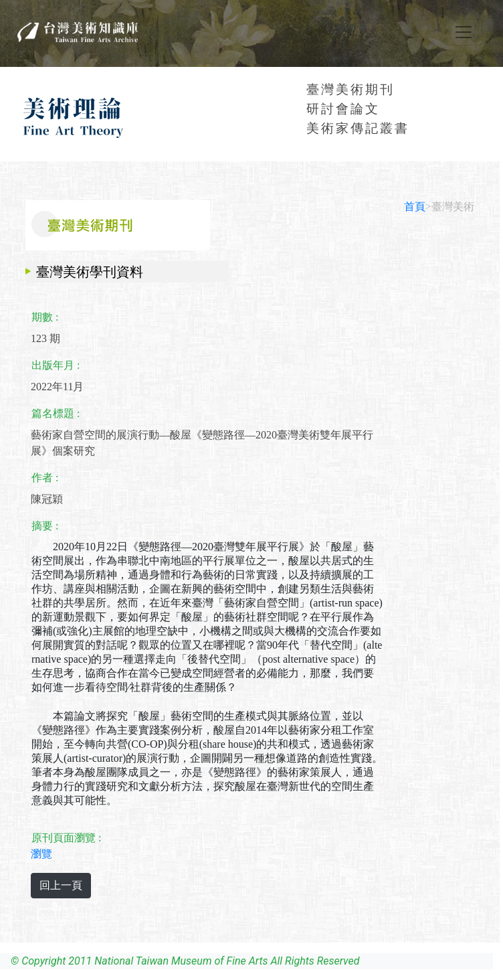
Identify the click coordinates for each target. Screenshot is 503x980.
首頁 (415, 207)
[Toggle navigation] (464, 32)
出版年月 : (56, 365)
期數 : (45, 317)
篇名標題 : (56, 413)
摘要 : (45, 526)
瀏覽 (41, 854)
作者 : (45, 478)
